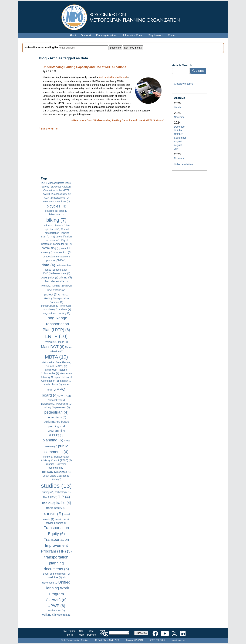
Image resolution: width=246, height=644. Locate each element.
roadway (50, 472)
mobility (65, 381)
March (178, 107)
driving (65, 277)
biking (56, 220)
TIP (64, 497)
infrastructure (50, 306)
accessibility (63, 194)
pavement (63, 407)
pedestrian (56, 412)
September (180, 138)
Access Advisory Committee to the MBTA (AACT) (57, 190)
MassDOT (53, 347)
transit (53, 514)
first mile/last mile (56, 281)
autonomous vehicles (56, 201)
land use (65, 309)
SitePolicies (92, 633)
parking (49, 407)
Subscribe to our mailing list (42, 47)
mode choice (53, 384)
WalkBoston (56, 611)
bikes (63, 211)
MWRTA (65, 396)
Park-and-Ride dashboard (113, 77)
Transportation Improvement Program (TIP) (56, 545)
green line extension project (58, 290)
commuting (51, 248)
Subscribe (141, 633)
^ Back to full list (49, 129)
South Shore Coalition (56, 476)
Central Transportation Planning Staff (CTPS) (55, 233)
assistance (61, 198)
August (178, 141)
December (180, 127)
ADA (48, 198)
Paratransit (64, 404)
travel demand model (56, 574)
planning (53, 440)
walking (49, 615)
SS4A (56, 479)
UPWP (56, 606)
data (48, 265)
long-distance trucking (56, 313)
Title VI (48, 503)
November (180, 117)
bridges (49, 226)
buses (60, 226)
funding (58, 286)
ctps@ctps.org (178, 640)
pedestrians (56, 417)
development (61, 273)
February (179, 158)
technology (63, 492)
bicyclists (51, 211)
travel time (54, 577)
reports (52, 464)
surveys (48, 492)
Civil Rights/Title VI (69, 633)
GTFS (63, 295)
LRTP (56, 336)
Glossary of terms (184, 84)
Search (198, 71)
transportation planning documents (56, 563)
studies (56, 486)
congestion (62, 252)
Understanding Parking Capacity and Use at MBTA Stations (84, 67)
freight (46, 286)
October (178, 130)
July (176, 149)
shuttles (64, 472)
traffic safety (56, 508)
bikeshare (56, 214)
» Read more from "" (118, 120)
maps (63, 342)
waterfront (64, 615)
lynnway (51, 342)
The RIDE (50, 497)
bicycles (56, 206)
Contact (172, 35)
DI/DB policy (49, 278)
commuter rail (62, 244)
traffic (63, 503)
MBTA (56, 357)
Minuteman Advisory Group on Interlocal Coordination (56, 377)
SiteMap (81, 633)
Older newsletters (184, 164)
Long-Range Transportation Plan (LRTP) (56, 324)
